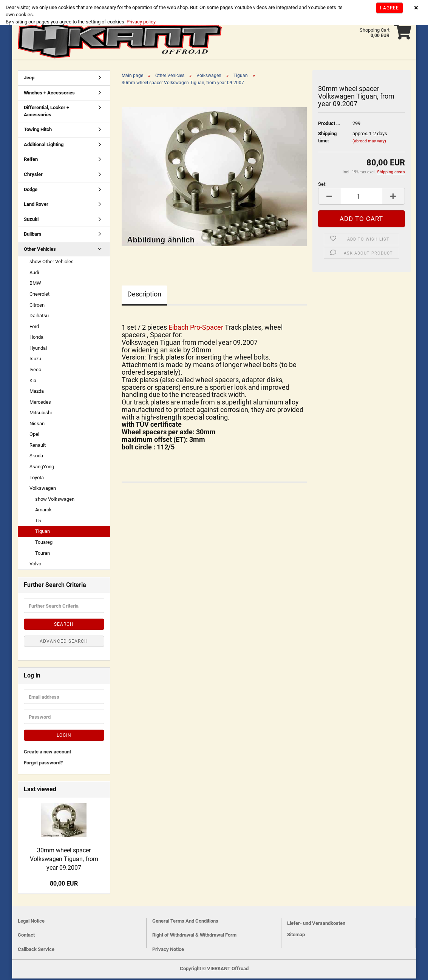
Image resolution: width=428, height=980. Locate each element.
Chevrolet (39, 296)
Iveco (35, 371)
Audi (34, 274)
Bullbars (33, 235)
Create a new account (47, 753)
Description (144, 296)
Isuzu (35, 360)
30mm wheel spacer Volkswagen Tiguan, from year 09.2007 (64, 860)
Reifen (31, 161)
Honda (36, 339)
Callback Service (36, 951)
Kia (33, 382)
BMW (35, 285)
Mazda (37, 393)
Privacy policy (141, 22)
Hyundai (38, 350)
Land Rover (36, 206)
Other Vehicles (40, 251)
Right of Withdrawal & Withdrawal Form (194, 936)
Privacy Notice (168, 951)
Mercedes (40, 404)
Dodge (31, 191)
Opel (34, 436)
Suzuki (31, 221)
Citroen (37, 306)
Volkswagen (43, 490)
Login (64, 737)
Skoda (36, 457)
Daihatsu (39, 317)
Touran (42, 555)
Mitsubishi (41, 414)
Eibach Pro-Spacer (197, 329)
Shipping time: (327, 139)
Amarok (43, 511)
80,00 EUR (64, 885)
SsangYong (42, 468)
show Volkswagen (55, 501)
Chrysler (33, 176)
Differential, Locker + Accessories (46, 113)
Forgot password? (43, 764)
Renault (38, 447)
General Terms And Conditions (185, 922)
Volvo (35, 565)
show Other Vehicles (52, 263)
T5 (38, 522)
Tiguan (42, 533)
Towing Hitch (38, 131)
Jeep (29, 79)
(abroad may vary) (369, 143)
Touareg (44, 544)
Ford (34, 328)
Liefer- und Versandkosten (316, 925)
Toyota (37, 479)
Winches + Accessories (49, 94)
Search (64, 626)
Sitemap (296, 936)
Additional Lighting (44, 146)
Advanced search (64, 643)
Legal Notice (31, 922)
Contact (26, 936)
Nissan (37, 425)
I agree (389, 8)
